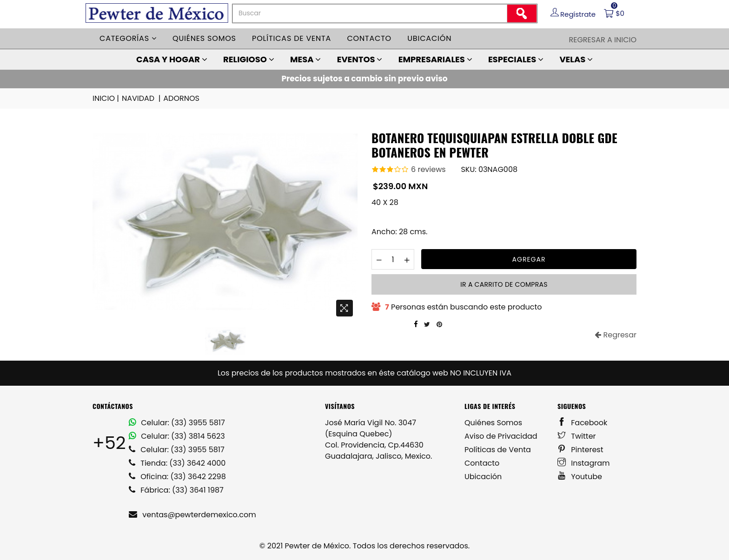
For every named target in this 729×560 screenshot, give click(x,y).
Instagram (584, 463)
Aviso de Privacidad (501, 436)
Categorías (128, 38)
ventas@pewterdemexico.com (192, 515)
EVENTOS (360, 59)
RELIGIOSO (249, 59)
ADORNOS (181, 98)
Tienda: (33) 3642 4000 (177, 463)
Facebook (582, 423)
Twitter (577, 436)
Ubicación (429, 38)
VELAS (576, 59)
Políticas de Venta (498, 450)
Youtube (580, 477)
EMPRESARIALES (435, 59)
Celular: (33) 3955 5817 (177, 423)
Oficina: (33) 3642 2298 (177, 477)
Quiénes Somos (493, 423)
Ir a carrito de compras (504, 284)
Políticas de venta (292, 38)
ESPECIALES (516, 59)
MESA (305, 59)
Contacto (369, 38)
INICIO (106, 99)
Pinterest (580, 450)
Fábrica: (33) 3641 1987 (176, 490)
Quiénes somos (204, 38)
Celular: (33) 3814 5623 (177, 436)
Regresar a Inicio (603, 40)
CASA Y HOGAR (172, 59)
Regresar (616, 335)
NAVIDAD (142, 99)
